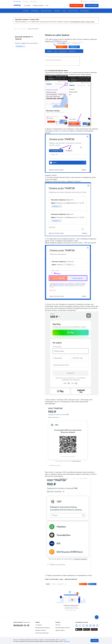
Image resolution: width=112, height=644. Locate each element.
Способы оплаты (73, 11)
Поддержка (57, 11)
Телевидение (35, 11)
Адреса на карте (60, 630)
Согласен (95, 640)
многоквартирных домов (78, 22)
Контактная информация (42, 633)
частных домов (90, 22)
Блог (47, 6)
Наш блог (58, 625)
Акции (64, 11)
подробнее (63, 640)
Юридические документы (43, 628)
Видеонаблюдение (46, 11)
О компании (27, 6)
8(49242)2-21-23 (94, 1)
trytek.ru (56, 39)
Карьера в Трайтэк (38, 6)
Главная (15, 29)
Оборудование (85, 11)
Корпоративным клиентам (63, 628)
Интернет (26, 11)
